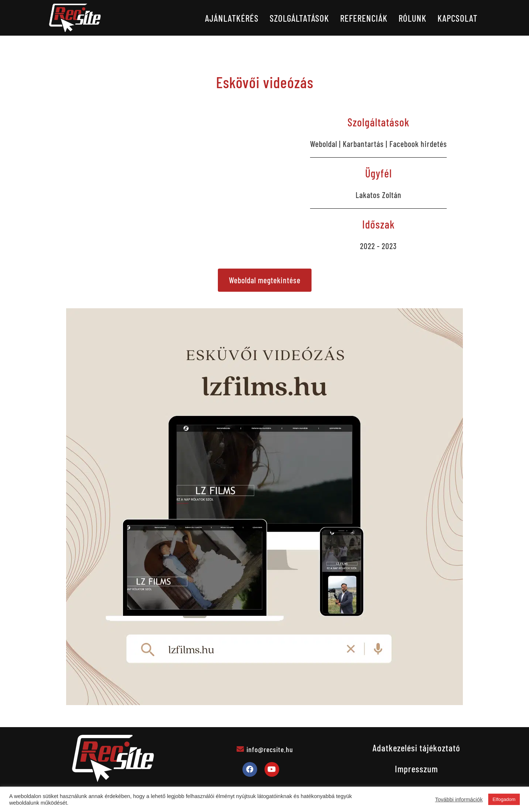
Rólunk (413, 18)
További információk (459, 800)
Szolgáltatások (299, 18)
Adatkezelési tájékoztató (416, 748)
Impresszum (416, 769)
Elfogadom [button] (504, 799)
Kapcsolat (458, 18)
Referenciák (364, 18)
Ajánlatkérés (232, 18)
